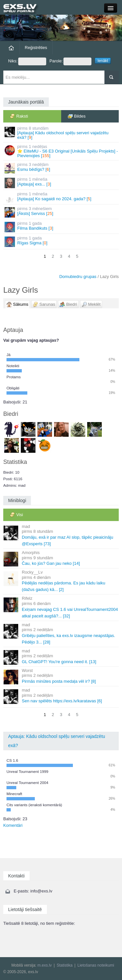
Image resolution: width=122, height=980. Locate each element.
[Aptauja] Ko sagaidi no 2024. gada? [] (61, 197)
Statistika (65, 965)
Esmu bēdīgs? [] (61, 168)
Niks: (27, 61)
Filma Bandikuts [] (61, 227)
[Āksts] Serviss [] (61, 212)
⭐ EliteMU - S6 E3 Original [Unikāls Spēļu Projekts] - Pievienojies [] (61, 151)
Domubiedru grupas (78, 277)
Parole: (70, 61)
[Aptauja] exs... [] (61, 182)
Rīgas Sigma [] (61, 241)
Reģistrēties (36, 48)
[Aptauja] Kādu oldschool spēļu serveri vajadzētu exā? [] (61, 133)
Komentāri (13, 825)
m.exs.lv (45, 965)
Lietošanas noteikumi (96, 965)
